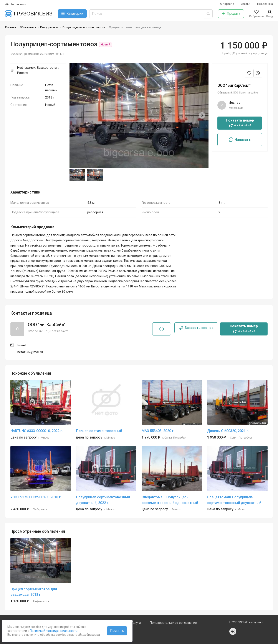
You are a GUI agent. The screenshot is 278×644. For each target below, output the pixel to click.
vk (233, 631)
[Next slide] (202, 115)
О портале (227, 4)
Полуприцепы (49, 27)
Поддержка (265, 4)
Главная (11, 27)
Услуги (136, 623)
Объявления (28, 27)
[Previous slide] (76, 115)
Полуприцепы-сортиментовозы (84, 27)
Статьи (246, 4)
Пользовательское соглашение (173, 623)
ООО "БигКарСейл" (234, 85)
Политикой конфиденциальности (53, 631)
